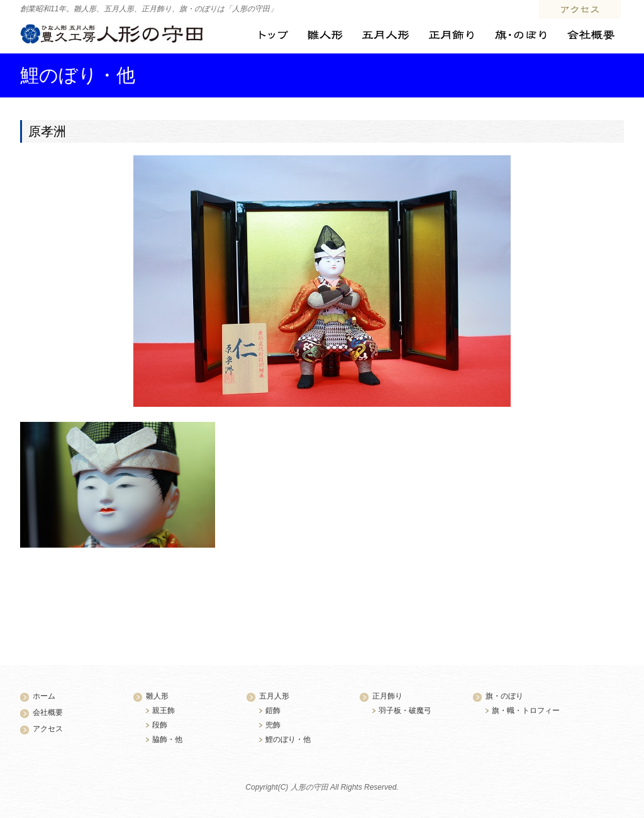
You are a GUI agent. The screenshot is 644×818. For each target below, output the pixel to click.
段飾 (160, 725)
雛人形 (325, 35)
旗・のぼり (520, 35)
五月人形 (386, 35)
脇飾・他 (167, 739)
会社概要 (590, 35)
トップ (274, 35)
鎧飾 (273, 710)
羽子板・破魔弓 (405, 710)
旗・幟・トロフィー (526, 710)
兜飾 (273, 725)
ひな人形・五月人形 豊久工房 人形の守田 (112, 34)
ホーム (44, 696)
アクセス (580, 9)
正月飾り (451, 35)
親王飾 (164, 710)
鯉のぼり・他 (288, 739)
